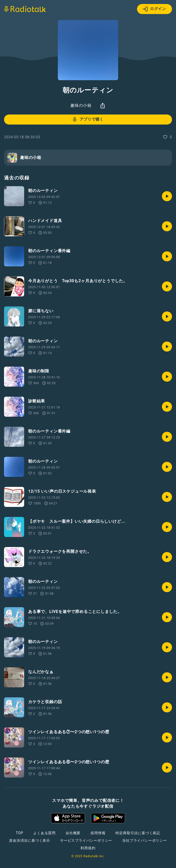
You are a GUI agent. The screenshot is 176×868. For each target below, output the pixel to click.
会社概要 (73, 833)
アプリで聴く (88, 120)
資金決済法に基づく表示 (30, 840)
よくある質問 (44, 833)
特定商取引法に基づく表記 (138, 833)
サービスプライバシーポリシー (86, 840)
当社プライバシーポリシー (145, 840)
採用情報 (98, 833)
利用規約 (88, 848)
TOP (19, 833)
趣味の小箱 (81, 105)
